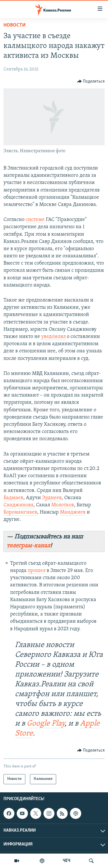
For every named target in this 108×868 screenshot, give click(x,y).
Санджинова (18, 505)
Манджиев (73, 512)
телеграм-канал (28, 546)
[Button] (91, 81)
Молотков (63, 505)
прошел (37, 571)
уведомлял (53, 337)
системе (36, 220)
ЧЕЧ (67, 861)
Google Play (46, 724)
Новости (15, 25)
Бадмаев (13, 498)
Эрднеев (52, 498)
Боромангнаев (20, 512)
